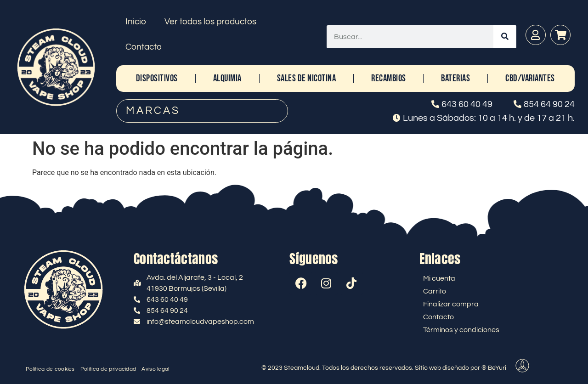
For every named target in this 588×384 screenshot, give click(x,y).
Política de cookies (50, 369)
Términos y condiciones (461, 330)
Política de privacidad (108, 369)
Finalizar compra (451, 304)
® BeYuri (494, 368)
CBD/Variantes (530, 78)
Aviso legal (155, 369)
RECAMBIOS (389, 78)
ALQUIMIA (227, 78)
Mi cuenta (439, 278)
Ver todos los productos (210, 22)
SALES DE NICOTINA (307, 78)
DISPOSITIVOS (157, 78)
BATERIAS (455, 78)
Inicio (136, 22)
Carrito (435, 291)
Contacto (144, 47)
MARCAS (153, 111)
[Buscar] (505, 37)
